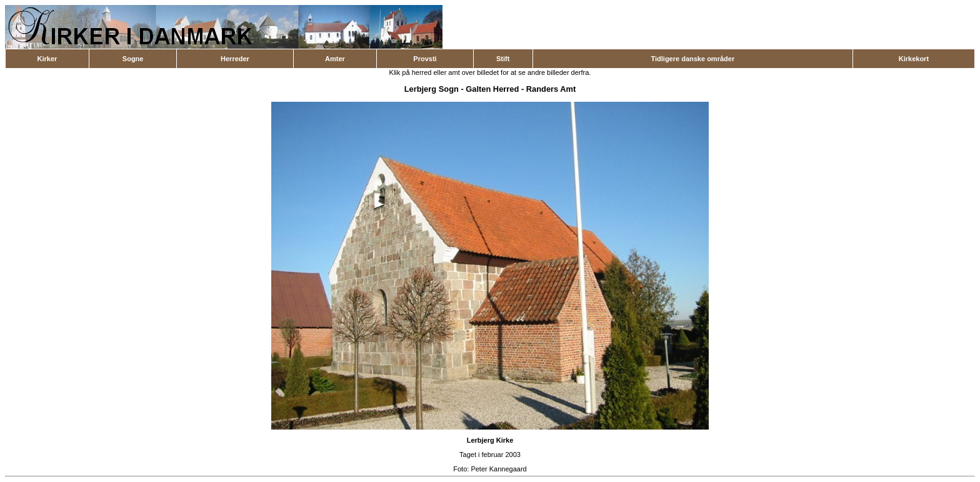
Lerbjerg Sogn (432, 89)
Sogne (133, 59)
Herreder (235, 59)
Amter (335, 59)
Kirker (47, 59)
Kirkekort (914, 59)
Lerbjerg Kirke (490, 440)
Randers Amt (551, 89)
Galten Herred (492, 89)
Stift (503, 59)
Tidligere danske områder (692, 59)
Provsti (425, 59)
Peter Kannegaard (498, 469)
